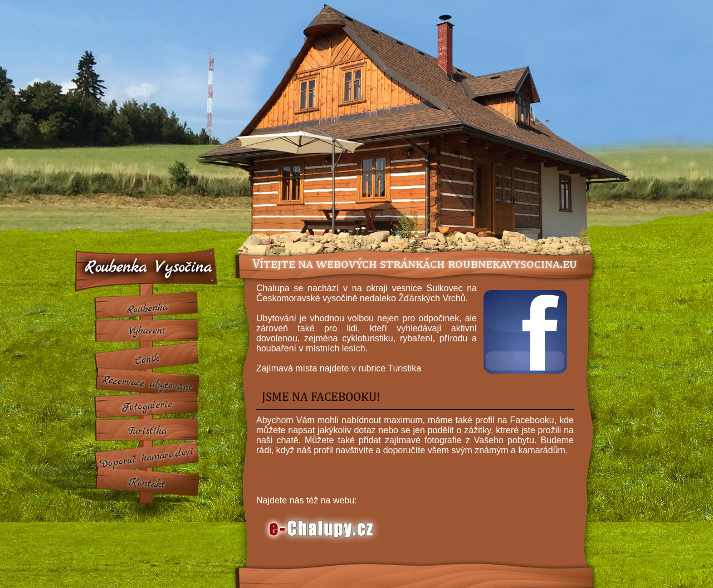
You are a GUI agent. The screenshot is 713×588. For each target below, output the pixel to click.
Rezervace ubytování (147, 384)
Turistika (147, 431)
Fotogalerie (147, 406)
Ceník (147, 360)
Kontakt (147, 484)
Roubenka (147, 308)
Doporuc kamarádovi (147, 458)
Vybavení (147, 331)
